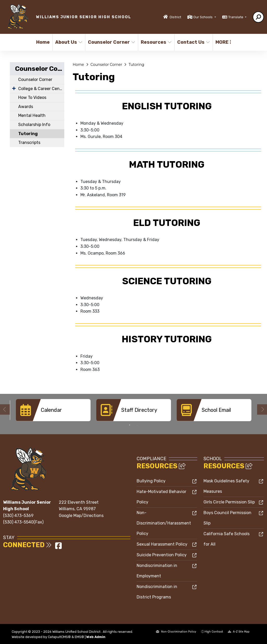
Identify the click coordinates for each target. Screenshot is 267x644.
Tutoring (28, 134)
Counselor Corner (110, 42)
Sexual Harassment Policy (162, 544)
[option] (53, 410)
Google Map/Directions (81, 516)
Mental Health (32, 115)
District (175, 17)
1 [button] (130, 425)
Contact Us (193, 42)
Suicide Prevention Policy (162, 555)
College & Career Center (41, 89)
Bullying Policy (151, 481)
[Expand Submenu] (14, 88)
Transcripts (29, 143)
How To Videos (32, 97)
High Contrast (214, 632)
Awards (26, 107)
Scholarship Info (34, 125)
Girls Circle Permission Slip (229, 502)
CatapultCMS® (59, 637)
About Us (69, 42)
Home (43, 42)
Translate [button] (236, 17)
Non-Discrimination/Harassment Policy (164, 523)
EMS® (79, 637)
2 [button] (137, 425)
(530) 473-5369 (18, 516)
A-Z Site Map (239, 632)
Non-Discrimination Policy (176, 632)
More (223, 42)
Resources (156, 42)
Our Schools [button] (203, 17)
